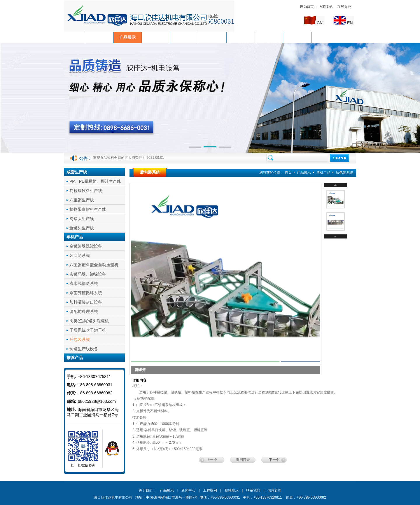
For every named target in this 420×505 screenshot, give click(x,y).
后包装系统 (80, 339)
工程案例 (210, 490)
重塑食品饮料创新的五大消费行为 (119, 158)
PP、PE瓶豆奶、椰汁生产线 (95, 181)
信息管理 (274, 490)
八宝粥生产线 (82, 200)
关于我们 (146, 490)
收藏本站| (327, 7)
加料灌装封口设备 (86, 302)
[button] (195, 148)
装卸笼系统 (80, 255)
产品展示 (304, 173)
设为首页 (307, 7)
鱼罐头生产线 (82, 228)
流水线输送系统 (84, 283)
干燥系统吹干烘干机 (88, 330)
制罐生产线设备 (84, 349)
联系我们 (253, 490)
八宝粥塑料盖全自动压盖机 (94, 265)
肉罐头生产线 (82, 219)
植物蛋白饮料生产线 (88, 209)
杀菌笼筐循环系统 (86, 293)
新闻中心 (188, 490)
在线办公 (344, 7)
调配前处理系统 (84, 311)
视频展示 (232, 490)
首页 (288, 173)
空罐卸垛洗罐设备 (86, 246)
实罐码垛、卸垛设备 (88, 274)
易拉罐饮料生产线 (86, 191)
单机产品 (324, 173)
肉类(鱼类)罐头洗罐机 (89, 321)
